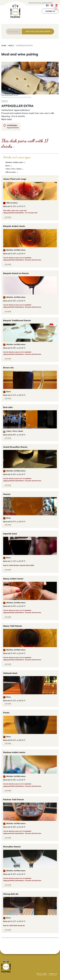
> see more (8, 217)
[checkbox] (30, 162)
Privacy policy (42, 974)
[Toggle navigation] (56, 9)
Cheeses (5, 101)
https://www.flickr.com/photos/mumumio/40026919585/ (16, 97)
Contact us (50, 11)
